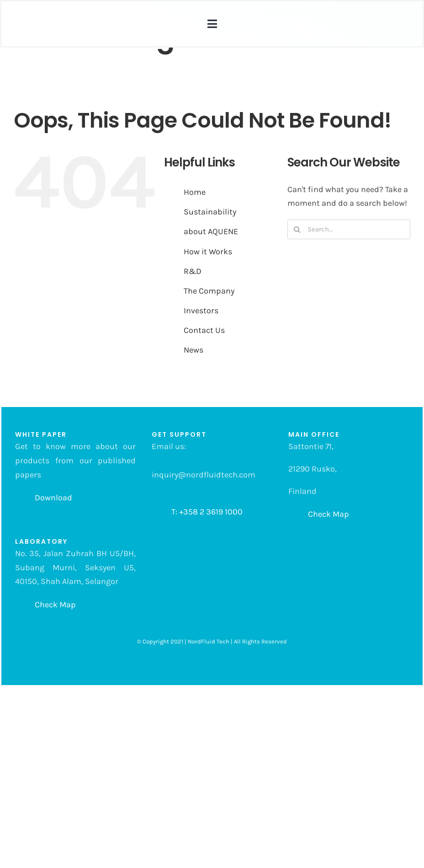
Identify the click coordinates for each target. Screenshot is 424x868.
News (193, 350)
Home (195, 192)
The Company (209, 291)
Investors (201, 311)
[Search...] (349, 229)
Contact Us (204, 330)
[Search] (297, 229)
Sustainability (210, 212)
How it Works (208, 252)
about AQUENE (211, 231)
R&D (193, 271)
